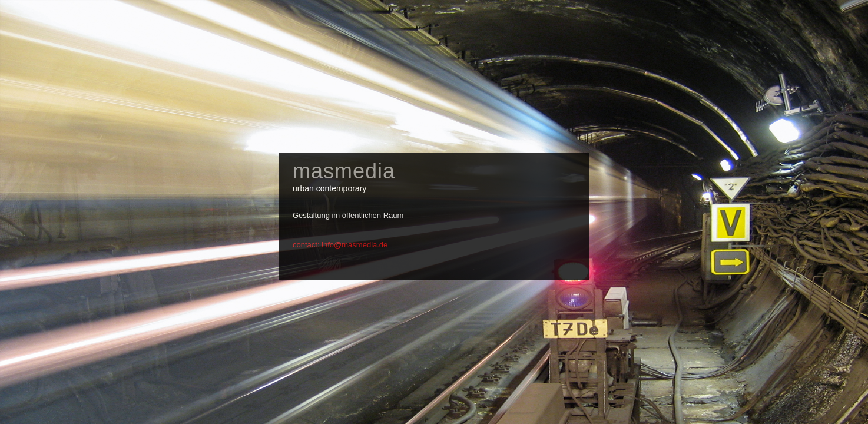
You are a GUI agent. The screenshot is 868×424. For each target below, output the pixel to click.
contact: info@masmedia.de (340, 245)
